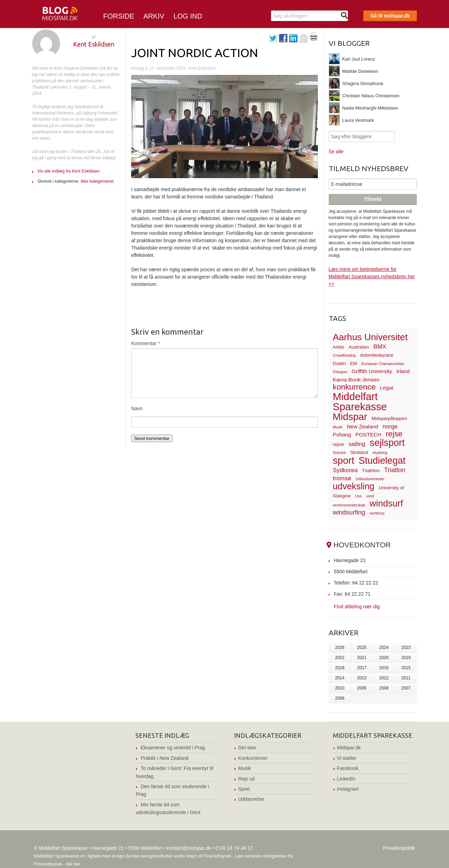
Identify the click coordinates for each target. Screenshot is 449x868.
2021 (362, 658)
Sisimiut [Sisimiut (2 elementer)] (339, 453)
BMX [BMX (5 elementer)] (380, 347)
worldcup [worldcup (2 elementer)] (377, 513)
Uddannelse (251, 799)
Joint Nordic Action (195, 52)
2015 (406, 668)
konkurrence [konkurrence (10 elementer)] (354, 387)
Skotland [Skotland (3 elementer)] (359, 452)
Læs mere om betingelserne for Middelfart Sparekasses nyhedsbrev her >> (372, 276)
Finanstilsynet (217, 856)
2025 (362, 647)
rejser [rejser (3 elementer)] (339, 444)
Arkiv (154, 16)
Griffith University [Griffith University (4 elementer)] (372, 371)
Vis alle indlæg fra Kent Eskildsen (69, 171)
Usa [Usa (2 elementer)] (358, 496)
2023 (406, 647)
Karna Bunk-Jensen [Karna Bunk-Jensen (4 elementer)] (356, 380)
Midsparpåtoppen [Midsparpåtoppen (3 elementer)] (389, 418)
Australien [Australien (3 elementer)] (359, 347)
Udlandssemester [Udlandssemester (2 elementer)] (370, 479)
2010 (340, 688)
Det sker (247, 748)
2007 (406, 688)
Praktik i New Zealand (164, 758)
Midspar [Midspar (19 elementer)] (350, 417)
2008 (384, 688)
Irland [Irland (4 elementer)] (403, 371)
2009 (362, 688)
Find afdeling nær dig (357, 606)
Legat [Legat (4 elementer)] (387, 388)
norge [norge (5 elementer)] (390, 426)
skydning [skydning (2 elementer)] (380, 453)
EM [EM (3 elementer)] (354, 363)
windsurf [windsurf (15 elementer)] (386, 503)
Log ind (188, 16)
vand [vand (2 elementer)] (370, 496)
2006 (340, 698)
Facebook (348, 768)
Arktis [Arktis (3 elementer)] (339, 347)
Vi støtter (347, 758)
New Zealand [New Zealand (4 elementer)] (363, 426)
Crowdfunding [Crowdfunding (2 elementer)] (344, 355)
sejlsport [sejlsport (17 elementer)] (387, 443)
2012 (384, 678)
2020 (384, 658)
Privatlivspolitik (399, 848)
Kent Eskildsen (94, 44)
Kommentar (145, 343)
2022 (340, 658)
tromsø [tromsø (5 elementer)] (342, 478)
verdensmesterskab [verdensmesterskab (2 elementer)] (349, 505)
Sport (244, 789)
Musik (245, 768)
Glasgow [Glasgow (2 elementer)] (340, 372)
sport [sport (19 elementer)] (344, 460)
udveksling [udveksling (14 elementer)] (354, 486)
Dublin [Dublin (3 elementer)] (339, 363)
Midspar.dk (349, 748)
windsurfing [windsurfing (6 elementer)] (349, 512)
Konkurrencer (253, 758)
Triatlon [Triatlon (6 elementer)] (395, 470)
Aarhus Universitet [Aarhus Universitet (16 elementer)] (370, 337)
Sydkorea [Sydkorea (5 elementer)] (345, 470)
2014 (340, 678)
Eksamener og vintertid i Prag (173, 748)
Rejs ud (246, 779)
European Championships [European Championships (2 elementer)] (383, 364)
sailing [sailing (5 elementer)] (357, 444)
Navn (137, 408)
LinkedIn (346, 779)
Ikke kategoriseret (97, 181)
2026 (340, 647)
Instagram (348, 789)
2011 (406, 678)
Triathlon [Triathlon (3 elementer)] (371, 471)
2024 (384, 647)
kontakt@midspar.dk (189, 848)
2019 (406, 658)
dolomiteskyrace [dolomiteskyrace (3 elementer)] (377, 355)
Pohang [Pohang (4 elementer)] (342, 435)
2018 (340, 668)
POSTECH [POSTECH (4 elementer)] (369, 435)
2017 (362, 668)
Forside (119, 16)
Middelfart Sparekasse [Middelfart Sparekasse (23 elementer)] (360, 402)
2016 (384, 668)
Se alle (336, 152)
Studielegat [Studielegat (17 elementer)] (382, 461)
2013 (362, 678)
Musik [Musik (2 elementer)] (338, 427)
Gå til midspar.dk (390, 16)
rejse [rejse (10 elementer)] (394, 434)
